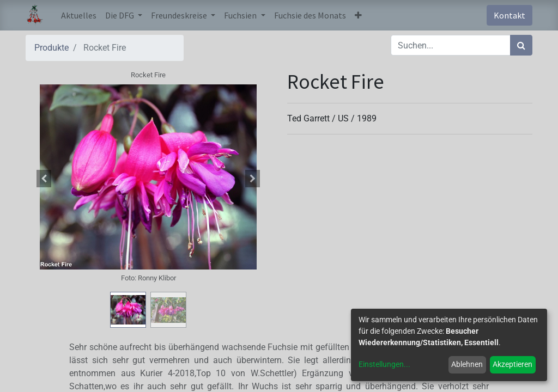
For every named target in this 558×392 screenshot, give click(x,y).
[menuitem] (79, 15)
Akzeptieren (512, 364)
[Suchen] (521, 45)
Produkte (51, 48)
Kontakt (510, 15)
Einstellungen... (384, 364)
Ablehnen (467, 364)
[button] (358, 15)
